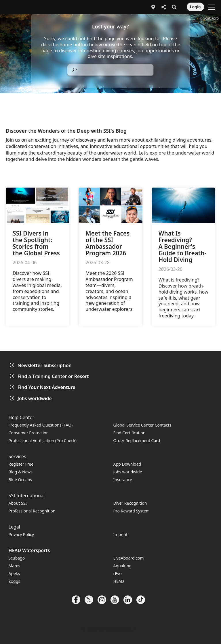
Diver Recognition (130, 503)
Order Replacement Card (137, 440)
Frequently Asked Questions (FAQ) (41, 425)
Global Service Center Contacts (142, 425)
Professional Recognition (32, 511)
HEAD (119, 581)
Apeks (14, 573)
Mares (15, 566)
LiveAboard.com (129, 558)
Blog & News (21, 472)
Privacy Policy (21, 534)
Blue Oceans (20, 480)
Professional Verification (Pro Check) (43, 440)
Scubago (17, 558)
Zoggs (14, 581)
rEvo (118, 573)
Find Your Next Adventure (43, 387)
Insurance (123, 480)
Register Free (21, 464)
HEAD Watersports (29, 550)
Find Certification (129, 433)
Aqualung (123, 566)
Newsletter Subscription (41, 365)
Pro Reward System (132, 511)
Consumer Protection (29, 433)
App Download (127, 464)
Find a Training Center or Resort (50, 376)
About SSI (18, 503)
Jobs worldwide (31, 398)
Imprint (121, 534)
